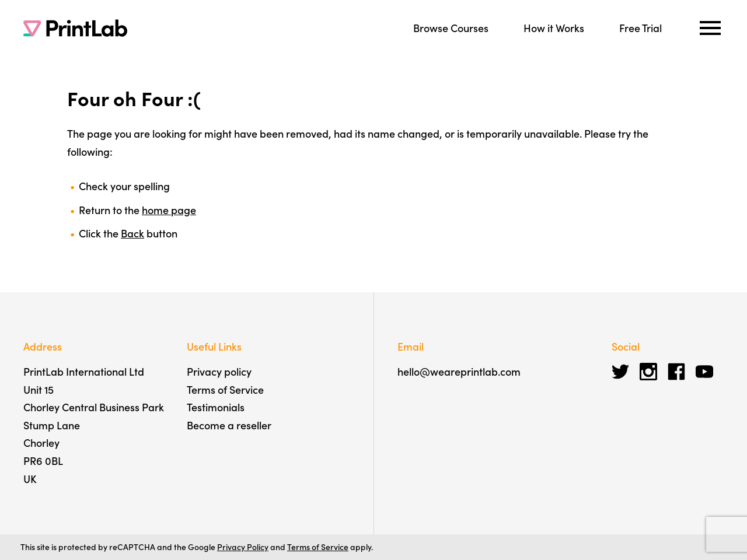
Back (132, 233)
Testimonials (216, 407)
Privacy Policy (243, 547)
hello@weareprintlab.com (459, 371)
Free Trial (640, 28)
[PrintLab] (75, 28)
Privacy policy (219, 371)
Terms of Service (225, 389)
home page (169, 210)
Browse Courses (451, 28)
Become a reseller (229, 425)
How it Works (554, 28)
